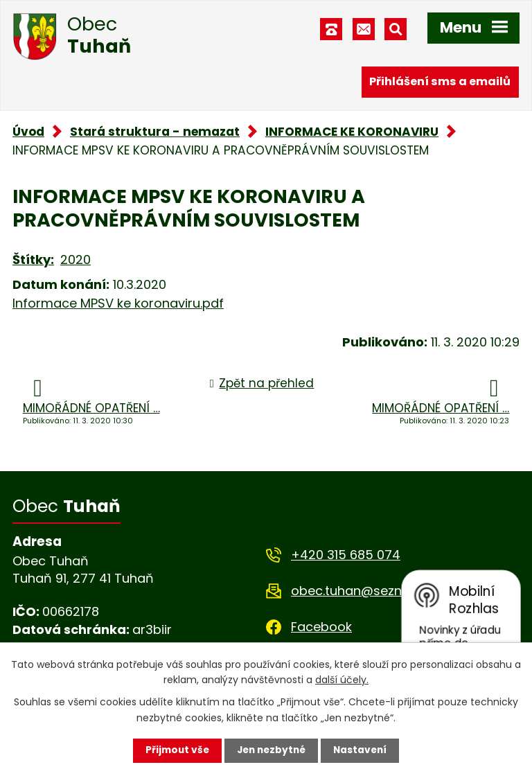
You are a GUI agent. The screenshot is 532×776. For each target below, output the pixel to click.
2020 (76, 259)
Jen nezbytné (271, 750)
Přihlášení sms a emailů (440, 81)
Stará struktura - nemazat (155, 132)
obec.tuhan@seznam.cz (365, 591)
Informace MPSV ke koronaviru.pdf (118, 303)
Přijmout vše (174, 750)
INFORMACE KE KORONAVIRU (352, 132)
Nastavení (363, 750)
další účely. (342, 679)
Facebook (321, 627)
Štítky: (33, 259)
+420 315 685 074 (346, 555)
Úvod (28, 132)
